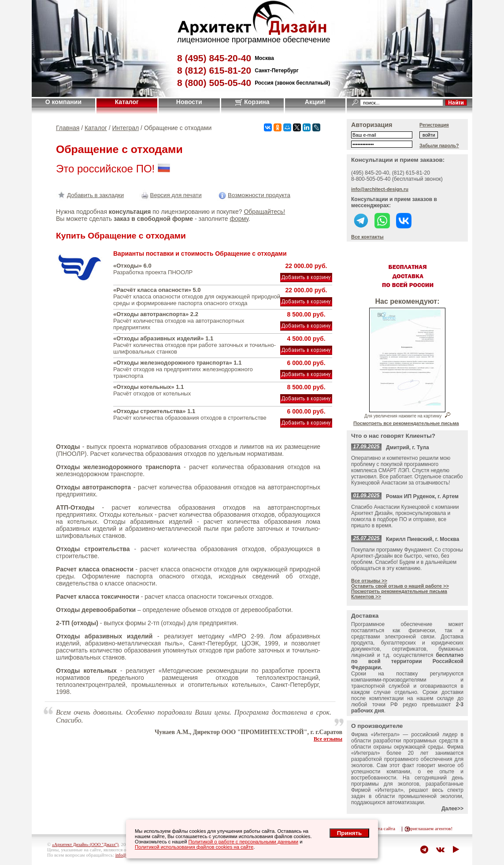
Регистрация (434, 125)
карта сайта (383, 828)
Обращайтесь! (264, 212)
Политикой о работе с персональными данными (244, 842)
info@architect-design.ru (380, 189)
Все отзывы (328, 739)
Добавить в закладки (90, 195)
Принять (349, 833)
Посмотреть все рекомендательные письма (406, 423)
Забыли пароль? (439, 145)
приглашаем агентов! (430, 828)
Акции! (315, 102)
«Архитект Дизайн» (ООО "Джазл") (85, 844)
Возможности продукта (254, 195)
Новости (189, 102)
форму (239, 219)
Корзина (252, 102)
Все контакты (367, 237)
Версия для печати (170, 195)
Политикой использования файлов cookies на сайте (194, 847)
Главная (68, 128)
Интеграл (126, 128)
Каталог (127, 102)
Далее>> (452, 809)
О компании (63, 102)
